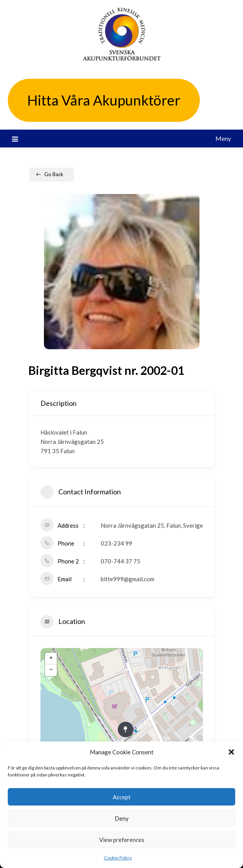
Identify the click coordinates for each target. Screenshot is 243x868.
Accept (122, 797)
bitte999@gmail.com (128, 579)
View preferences (122, 840)
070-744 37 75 (121, 561)
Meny (223, 138)
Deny (122, 818)
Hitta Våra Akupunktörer (104, 100)
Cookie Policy (118, 858)
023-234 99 (116, 543)
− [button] (51, 670)
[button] (231, 752)
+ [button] (51, 658)
